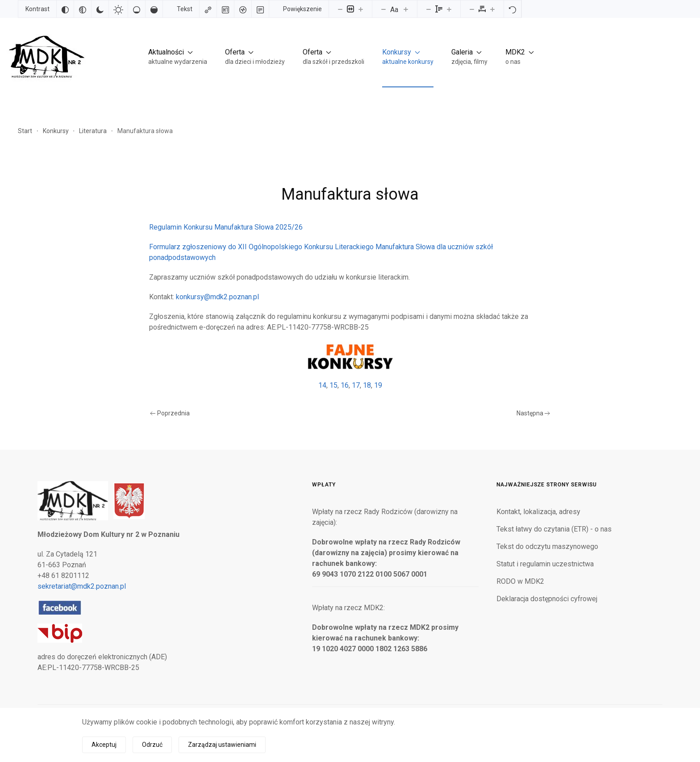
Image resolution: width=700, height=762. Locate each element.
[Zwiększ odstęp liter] (492, 9)
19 (378, 385)
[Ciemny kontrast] (100, 9)
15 (333, 385)
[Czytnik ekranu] (243, 9)
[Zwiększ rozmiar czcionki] (406, 9)
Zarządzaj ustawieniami (222, 745)
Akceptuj (104, 745)
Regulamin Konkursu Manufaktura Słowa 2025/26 (226, 227)
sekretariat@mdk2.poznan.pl (82, 586)
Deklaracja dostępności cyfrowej (547, 599)
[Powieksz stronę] (361, 9)
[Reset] (512, 9)
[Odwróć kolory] (65, 9)
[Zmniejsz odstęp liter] (472, 9)
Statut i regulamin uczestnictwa (545, 564)
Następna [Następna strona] (533, 413)
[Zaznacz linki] (208, 9)
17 (356, 385)
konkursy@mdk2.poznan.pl (217, 297)
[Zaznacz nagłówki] (225, 9)
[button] (178, 57)
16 (345, 385)
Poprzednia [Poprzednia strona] (170, 413)
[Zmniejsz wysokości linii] (429, 9)
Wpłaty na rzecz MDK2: (348, 608)
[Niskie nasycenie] (137, 9)
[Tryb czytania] (260, 9)
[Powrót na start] (45, 57)
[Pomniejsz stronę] (340, 9)
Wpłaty (324, 485)
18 (367, 385)
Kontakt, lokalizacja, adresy (538, 512)
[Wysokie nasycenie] (154, 9)
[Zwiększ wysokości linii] (449, 9)
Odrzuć (152, 745)
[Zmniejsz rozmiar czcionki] (383, 9)
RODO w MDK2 (520, 581)
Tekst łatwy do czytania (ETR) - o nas (554, 529)
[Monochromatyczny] (83, 9)
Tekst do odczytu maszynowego (547, 546)
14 (322, 385)
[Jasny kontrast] (118, 9)
